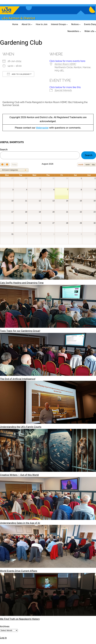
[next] (7, 165)
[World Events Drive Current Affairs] (48, 547)
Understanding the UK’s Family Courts (21, 427)
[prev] (2, 165)
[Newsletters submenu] (80, 31)
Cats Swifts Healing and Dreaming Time (22, 283)
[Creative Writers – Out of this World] (48, 451)
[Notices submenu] (80, 24)
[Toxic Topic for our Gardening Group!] (48, 307)
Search (4, 149)
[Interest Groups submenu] (67, 24)
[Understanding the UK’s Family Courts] (48, 403)
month (81, 165)
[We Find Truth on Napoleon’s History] (48, 595)
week (88, 165)
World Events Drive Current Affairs (19, 571)
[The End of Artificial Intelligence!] (48, 355)
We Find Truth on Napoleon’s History (20, 619)
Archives (5, 626)
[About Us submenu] (32, 24)
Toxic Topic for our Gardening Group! (20, 331)
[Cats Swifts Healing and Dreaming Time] (48, 264)
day (93, 165)
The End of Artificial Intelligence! (18, 379)
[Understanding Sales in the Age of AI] (48, 499)
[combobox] (14, 170)
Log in (3, 638)
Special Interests (63, 90)
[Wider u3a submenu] (95, 31)
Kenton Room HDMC (65, 64)
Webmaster (42, 128)
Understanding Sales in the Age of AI (20, 523)
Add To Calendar (18, 74)
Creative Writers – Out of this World (19, 475)
